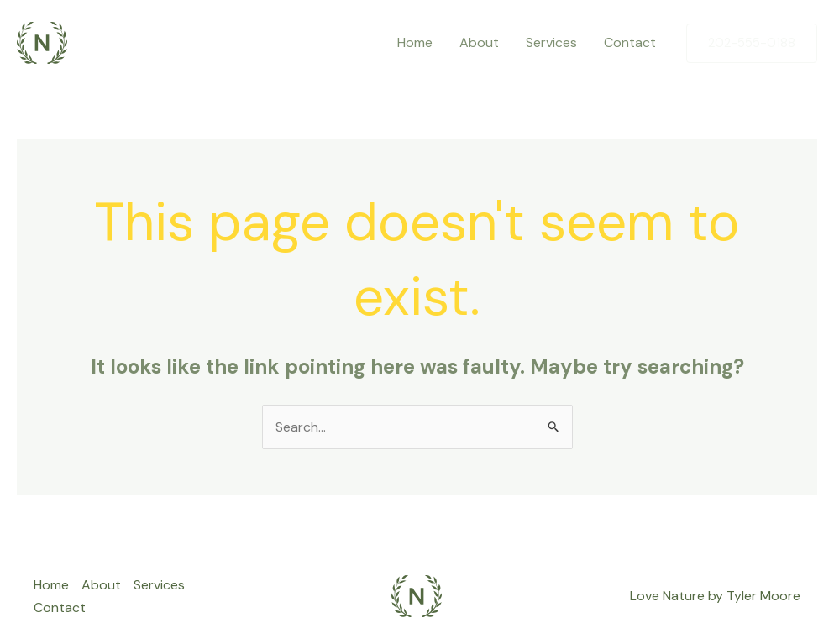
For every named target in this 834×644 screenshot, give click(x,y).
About (479, 42)
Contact (630, 42)
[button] (752, 43)
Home (415, 42)
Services (551, 42)
